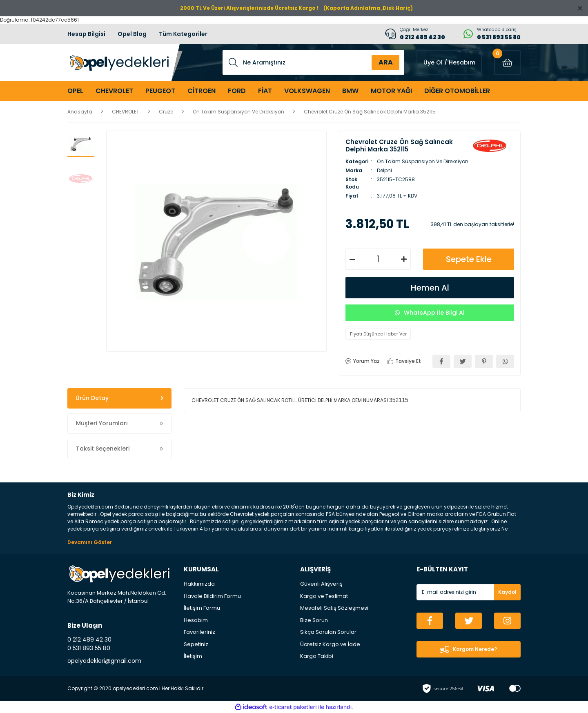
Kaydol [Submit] (507, 592)
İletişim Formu (202, 608)
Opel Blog (132, 34)
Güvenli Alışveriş (321, 584)
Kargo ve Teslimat (324, 596)
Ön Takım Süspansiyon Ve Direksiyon (423, 161)
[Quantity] (378, 259)
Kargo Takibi (317, 656)
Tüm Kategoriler (183, 34)
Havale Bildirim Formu (212, 596)
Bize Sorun (314, 620)
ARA (386, 62)
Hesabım (196, 620)
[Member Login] (449, 62)
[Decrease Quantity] (352, 259)
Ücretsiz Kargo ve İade (330, 644)
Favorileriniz (199, 632)
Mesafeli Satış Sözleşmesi (334, 608)
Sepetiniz (196, 644)
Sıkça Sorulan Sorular (328, 632)
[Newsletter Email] (469, 592)
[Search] (313, 62)
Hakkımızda (199, 584)
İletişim (193, 656)
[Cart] (507, 62)
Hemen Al (430, 288)
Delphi (384, 170)
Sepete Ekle (469, 259)
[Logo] (118, 63)
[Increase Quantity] (404, 259)
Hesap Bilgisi (86, 34)
